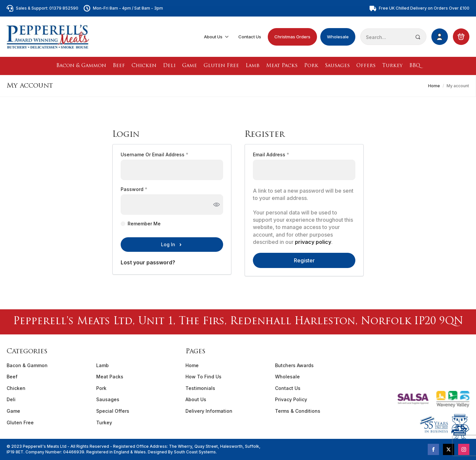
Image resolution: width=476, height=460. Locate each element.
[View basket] (461, 37)
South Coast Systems (194, 452)
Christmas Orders (292, 37)
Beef (119, 66)
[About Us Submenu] (227, 37)
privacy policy (313, 242)
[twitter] (449, 449)
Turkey (392, 66)
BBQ (415, 66)
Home (434, 86)
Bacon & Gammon (81, 66)
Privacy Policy (291, 399)
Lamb (253, 66)
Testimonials (200, 388)
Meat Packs (282, 66)
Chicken (144, 66)
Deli (169, 66)
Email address (281, 155)
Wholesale (338, 37)
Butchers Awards (294, 365)
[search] (418, 37)
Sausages (337, 66)
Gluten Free (221, 66)
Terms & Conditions (298, 411)
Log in (168, 244)
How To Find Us (203, 377)
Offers (366, 66)
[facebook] (433, 449)
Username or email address (165, 155)
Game (190, 66)
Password (144, 189)
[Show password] (217, 205)
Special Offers (113, 411)
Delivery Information (209, 411)
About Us (213, 37)
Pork (311, 66)
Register (304, 260)
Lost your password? (148, 262)
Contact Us (250, 37)
